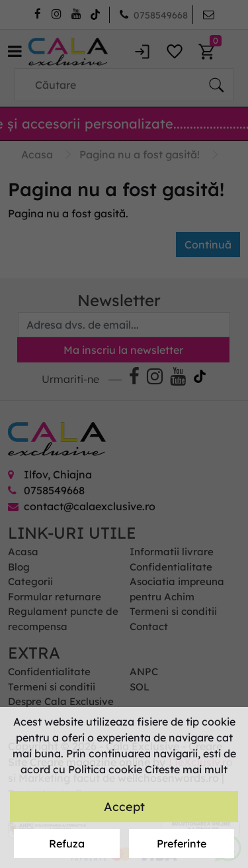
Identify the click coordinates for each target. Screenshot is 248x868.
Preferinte (182, 843)
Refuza (67, 843)
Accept (124, 807)
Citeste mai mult (186, 769)
